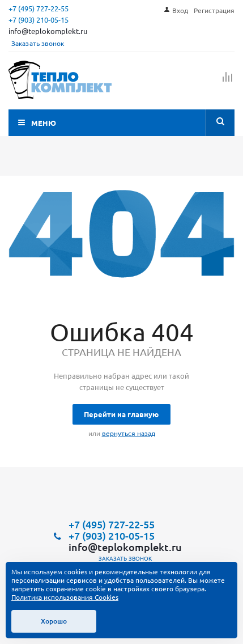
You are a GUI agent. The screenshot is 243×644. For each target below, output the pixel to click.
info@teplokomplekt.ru (48, 31)
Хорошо (54, 621)
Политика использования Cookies (65, 597)
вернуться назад (129, 433)
